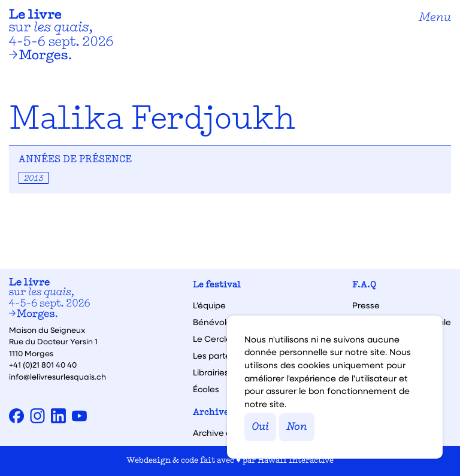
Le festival (217, 285)
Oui (260, 427)
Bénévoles (214, 322)
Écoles (206, 389)
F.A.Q (364, 285)
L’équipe (209, 305)
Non (297, 427)
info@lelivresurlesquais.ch (57, 376)
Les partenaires (224, 356)
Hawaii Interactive (296, 461)
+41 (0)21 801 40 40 (43, 364)
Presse (366, 305)
